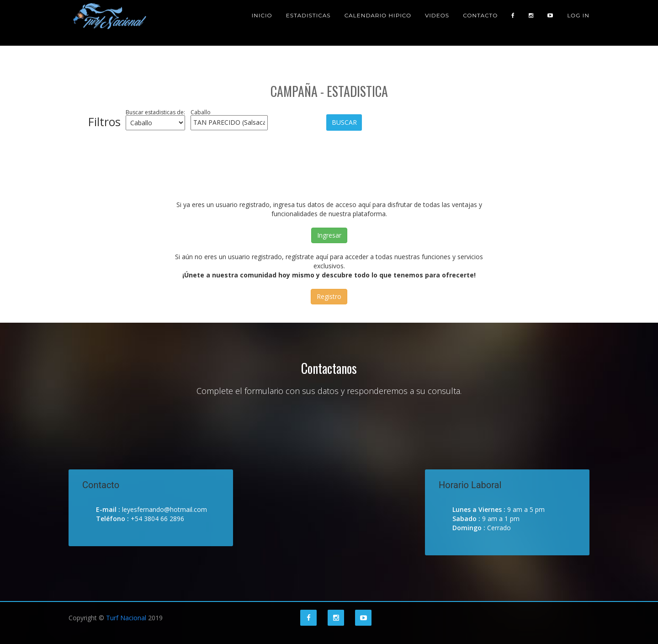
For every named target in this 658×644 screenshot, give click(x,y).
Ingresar (329, 235)
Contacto (480, 23)
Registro (329, 296)
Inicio (262, 23)
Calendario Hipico (378, 23)
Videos (437, 23)
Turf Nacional (126, 618)
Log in (578, 23)
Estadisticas (308, 23)
